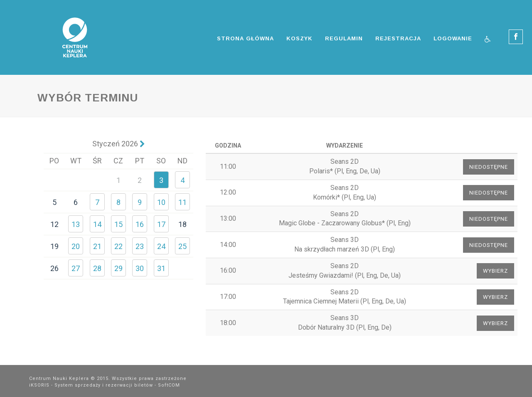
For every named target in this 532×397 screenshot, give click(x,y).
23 (140, 246)
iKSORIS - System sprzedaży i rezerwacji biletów (91, 385)
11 (182, 202)
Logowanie (453, 38)
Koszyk (299, 38)
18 (182, 224)
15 (118, 224)
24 (161, 246)
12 (54, 224)
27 (76, 268)
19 (54, 246)
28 (97, 268)
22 (118, 246)
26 (54, 268)
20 (76, 246)
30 (140, 268)
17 (161, 224)
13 (76, 224)
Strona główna (245, 38)
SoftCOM (169, 385)
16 (140, 224)
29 (118, 268)
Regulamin (344, 38)
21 (97, 246)
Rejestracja (398, 38)
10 (161, 202)
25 (182, 246)
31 (161, 268)
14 (97, 224)
